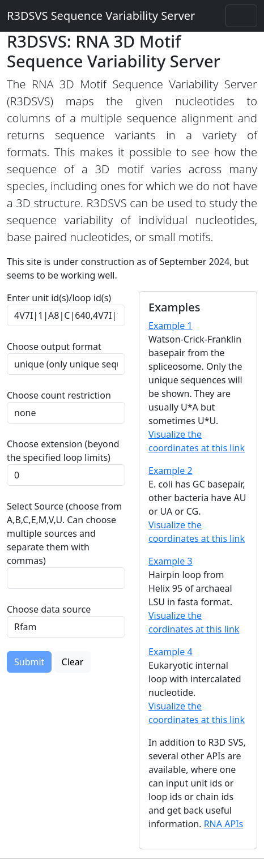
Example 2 (171, 471)
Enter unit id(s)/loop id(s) (61, 298)
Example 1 (171, 326)
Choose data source (49, 609)
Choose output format (54, 347)
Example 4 (171, 652)
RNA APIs (224, 824)
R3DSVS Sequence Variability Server (101, 16)
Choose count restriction (59, 395)
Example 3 (171, 561)
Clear (73, 662)
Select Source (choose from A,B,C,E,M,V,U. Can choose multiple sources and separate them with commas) (64, 533)
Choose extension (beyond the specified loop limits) (63, 451)
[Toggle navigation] (241, 16)
